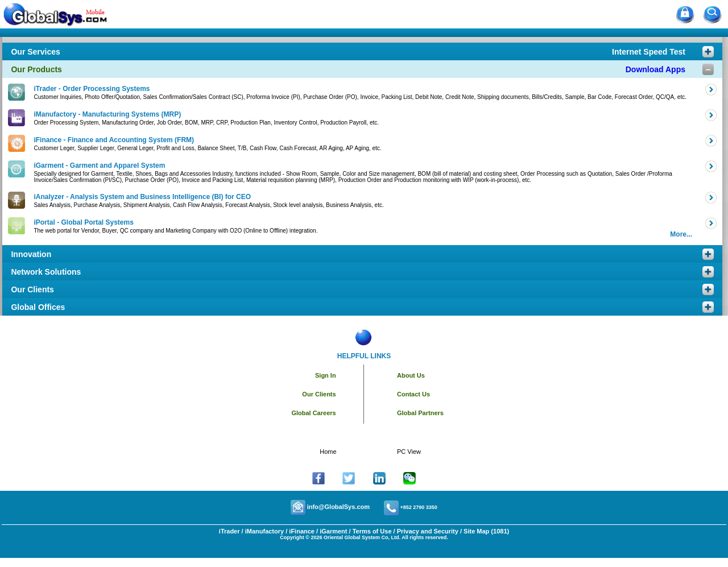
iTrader (229, 531)
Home (328, 452)
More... (681, 234)
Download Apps (655, 69)
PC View (409, 452)
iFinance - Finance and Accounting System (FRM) (114, 140)
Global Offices (38, 307)
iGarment (332, 531)
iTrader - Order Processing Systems (92, 89)
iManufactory (264, 531)
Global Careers (313, 413)
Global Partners (420, 413)
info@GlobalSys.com (338, 507)
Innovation (31, 254)
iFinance (301, 531)
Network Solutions (46, 272)
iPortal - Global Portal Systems (83, 222)
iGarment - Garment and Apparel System (99, 165)
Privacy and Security (428, 531)
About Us (411, 375)
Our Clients (32, 289)
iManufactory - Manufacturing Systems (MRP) (107, 114)
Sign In (326, 375)
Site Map (476, 531)
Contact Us (413, 394)
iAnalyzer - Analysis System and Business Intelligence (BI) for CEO (142, 197)
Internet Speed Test (649, 52)
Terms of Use (372, 531)
